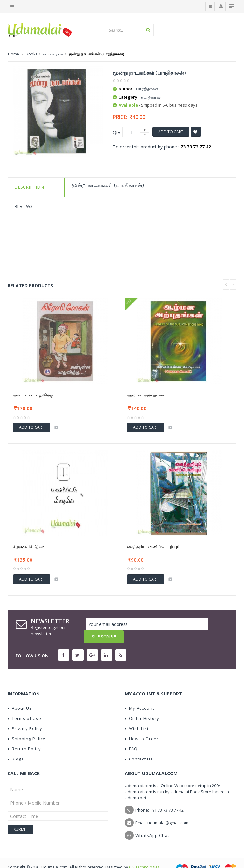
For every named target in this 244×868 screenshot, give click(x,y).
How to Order (142, 726)
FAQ (131, 736)
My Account (139, 695)
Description (29, 187)
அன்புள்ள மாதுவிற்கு (33, 395)
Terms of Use (24, 706)
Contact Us (139, 746)
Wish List (137, 716)
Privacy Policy (25, 716)
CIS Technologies (144, 855)
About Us (20, 695)
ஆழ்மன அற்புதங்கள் (147, 395)
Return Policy (24, 736)
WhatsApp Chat (152, 823)
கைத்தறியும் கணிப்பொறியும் (154, 546)
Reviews (24, 206)
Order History (142, 706)
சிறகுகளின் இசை (29, 546)
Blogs (16, 746)
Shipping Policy (27, 726)
